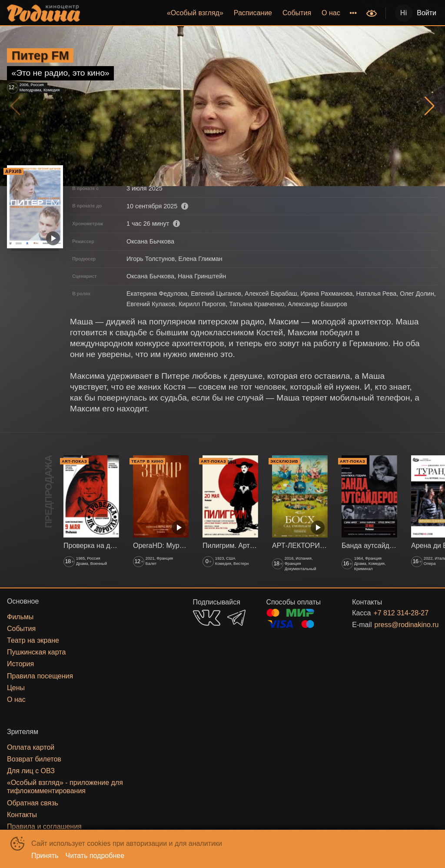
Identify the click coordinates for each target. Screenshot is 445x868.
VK (207, 618)
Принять (45, 856)
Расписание (253, 13)
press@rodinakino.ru (396, 625)
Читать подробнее (95, 856)
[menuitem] (195, 13)
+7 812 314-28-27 (395, 613)
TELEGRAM (236, 618)
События (297, 13)
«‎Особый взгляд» (195, 13)
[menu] (224, 13)
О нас (331, 13)
